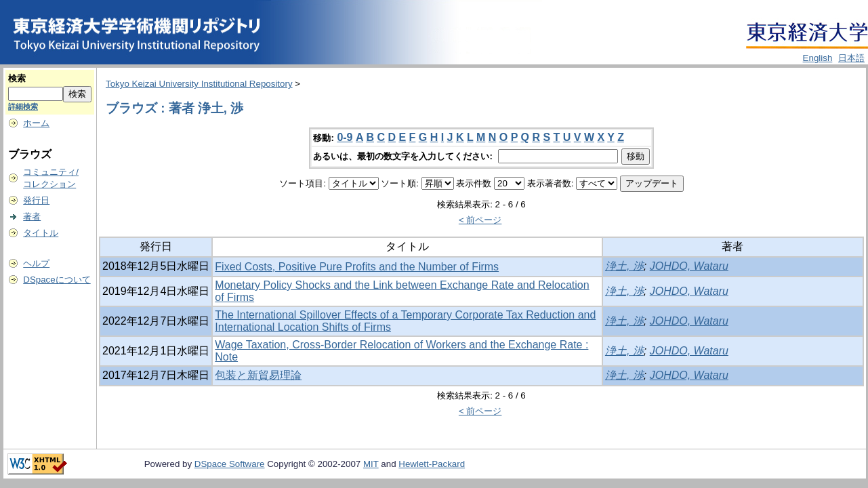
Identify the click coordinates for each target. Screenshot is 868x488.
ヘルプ (36, 263)
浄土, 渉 (624, 266)
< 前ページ (480, 220)
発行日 (36, 200)
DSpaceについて (57, 280)
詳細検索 (23, 106)
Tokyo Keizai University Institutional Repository (199, 84)
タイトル (41, 233)
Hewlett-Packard (432, 464)
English (818, 58)
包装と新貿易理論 (258, 375)
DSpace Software (230, 464)
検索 (17, 78)
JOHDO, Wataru (689, 266)
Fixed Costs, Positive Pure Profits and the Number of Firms (357, 267)
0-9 (345, 137)
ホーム (36, 123)
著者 (32, 217)
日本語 (851, 58)
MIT (371, 464)
